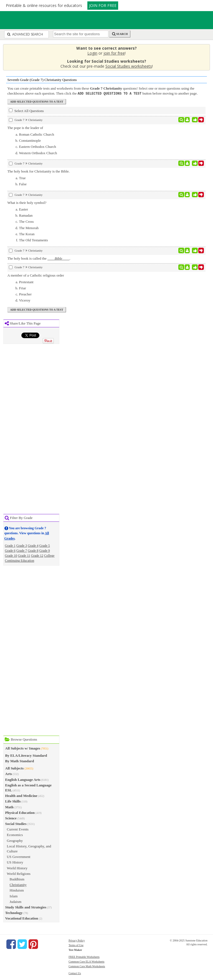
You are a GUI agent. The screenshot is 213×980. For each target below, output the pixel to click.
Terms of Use (76, 945)
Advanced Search (25, 34)
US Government (19, 856)
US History (15, 862)
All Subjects (15, 768)
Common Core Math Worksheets (87, 966)
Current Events (18, 829)
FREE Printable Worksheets (84, 957)
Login (92, 53)
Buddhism (17, 879)
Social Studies (16, 823)
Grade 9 (45, 550)
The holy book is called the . (39, 258)
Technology (14, 912)
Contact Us (75, 973)
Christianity (18, 884)
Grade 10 (11, 555)
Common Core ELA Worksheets (86, 961)
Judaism (16, 901)
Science (11, 818)
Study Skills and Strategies (26, 907)
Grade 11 (24, 555)
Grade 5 (45, 545)
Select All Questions (26, 110)
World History (17, 868)
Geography (15, 840)
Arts (9, 773)
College (49, 555)
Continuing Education (20, 560)
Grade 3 (22, 545)
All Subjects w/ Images (23, 748)
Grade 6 (10, 550)
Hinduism (17, 890)
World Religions (19, 873)
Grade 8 (33, 550)
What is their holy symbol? (27, 202)
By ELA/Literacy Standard (26, 755)
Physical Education (20, 812)
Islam (14, 896)
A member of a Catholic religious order (36, 275)
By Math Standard (20, 761)
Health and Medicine (21, 795)
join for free (114, 53)
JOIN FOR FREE (103, 5)
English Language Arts (23, 779)
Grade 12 (37, 555)
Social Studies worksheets (129, 66)
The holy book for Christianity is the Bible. (39, 171)
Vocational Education (22, 918)
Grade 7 (22, 550)
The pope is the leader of (25, 127)
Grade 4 (33, 545)
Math (9, 807)
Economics (15, 835)
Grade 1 (10, 545)
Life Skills (13, 801)
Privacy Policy (77, 940)
